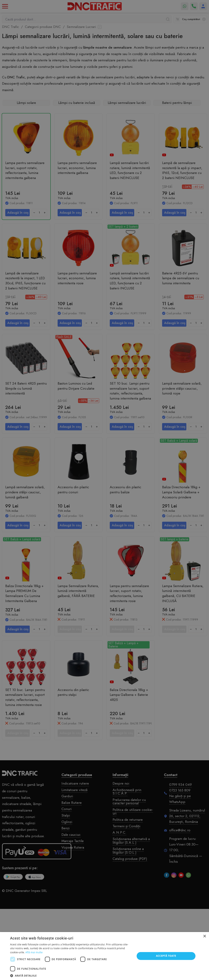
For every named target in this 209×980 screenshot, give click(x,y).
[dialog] (104, 490)
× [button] (204, 936)
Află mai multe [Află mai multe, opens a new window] (34, 952)
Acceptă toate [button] (166, 956)
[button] (71, 975)
